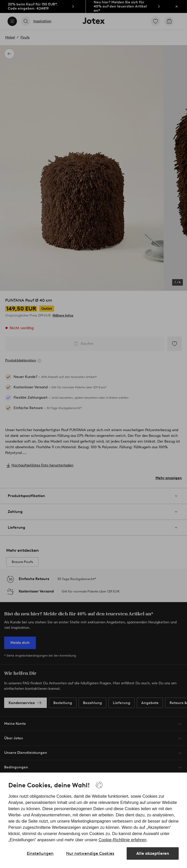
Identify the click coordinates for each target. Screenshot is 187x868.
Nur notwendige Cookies (90, 853)
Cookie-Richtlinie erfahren (122, 840)
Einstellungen (40, 853)
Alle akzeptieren (153, 853)
